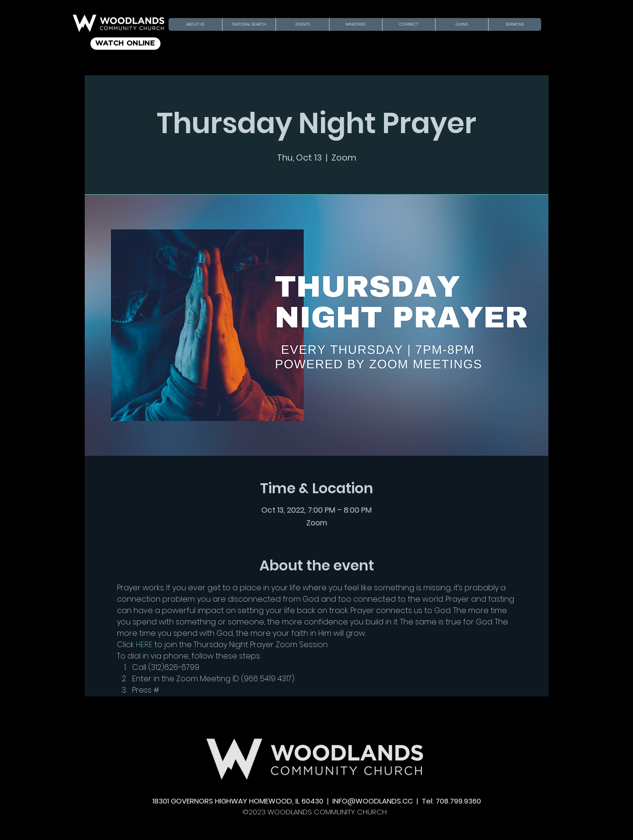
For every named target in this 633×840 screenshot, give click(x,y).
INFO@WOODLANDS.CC (373, 801)
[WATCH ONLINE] (125, 44)
